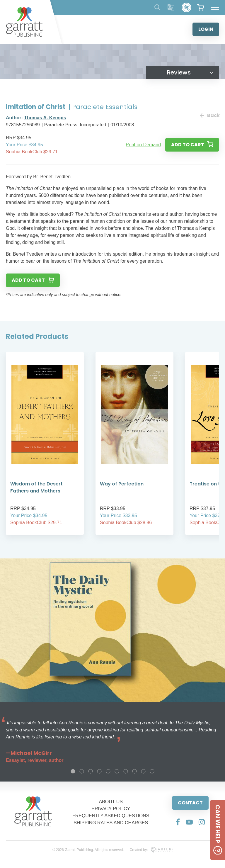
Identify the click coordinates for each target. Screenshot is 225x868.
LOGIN (206, 29)
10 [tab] (152, 771)
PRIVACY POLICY (111, 809)
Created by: (151, 850)
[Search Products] (157, 7)
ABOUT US (111, 802)
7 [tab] (126, 771)
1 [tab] (73, 771)
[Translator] (171, 7)
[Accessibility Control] (186, 7)
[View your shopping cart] (201, 7)
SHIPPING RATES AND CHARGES (111, 823)
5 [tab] (108, 771)
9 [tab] (143, 771)
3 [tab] (91, 771)
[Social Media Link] (178, 822)
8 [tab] (134, 771)
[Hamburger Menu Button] (215, 7)
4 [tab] (99, 771)
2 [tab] (82, 771)
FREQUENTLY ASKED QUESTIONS (111, 816)
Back (209, 115)
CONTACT (190, 803)
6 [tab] (117, 771)
